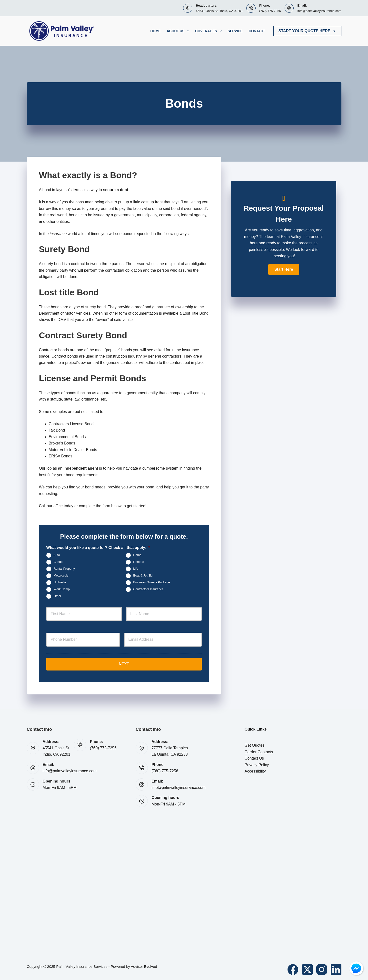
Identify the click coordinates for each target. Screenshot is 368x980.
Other (58, 596)
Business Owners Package (152, 582)
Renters (139, 562)
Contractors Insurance (148, 589)
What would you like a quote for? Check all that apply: (98, 548)
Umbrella (60, 582)
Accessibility (255, 770)
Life (136, 569)
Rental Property (64, 569)
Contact (257, 31)
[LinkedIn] (336, 969)
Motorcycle (61, 576)
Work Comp (62, 589)
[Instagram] (322, 969)
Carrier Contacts (259, 751)
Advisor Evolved (144, 965)
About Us (179, 31)
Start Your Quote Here (307, 31)
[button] (284, 269)
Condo (58, 562)
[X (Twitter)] (307, 969)
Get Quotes (255, 745)
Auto (57, 555)
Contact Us (254, 758)
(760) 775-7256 (270, 11)
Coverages (209, 31)
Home (155, 31)
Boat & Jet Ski (143, 576)
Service (235, 31)
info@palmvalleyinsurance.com (319, 11)
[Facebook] (293, 969)
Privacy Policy (257, 764)
